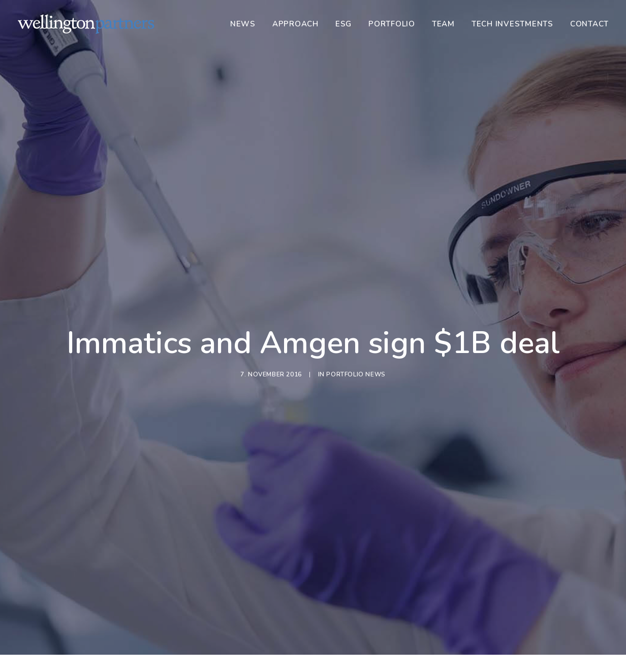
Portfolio (392, 24)
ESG (343, 24)
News (243, 24)
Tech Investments (512, 24)
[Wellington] (86, 24)
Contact (589, 24)
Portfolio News (356, 339)
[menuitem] (246, 24)
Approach (295, 24)
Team (443, 24)
